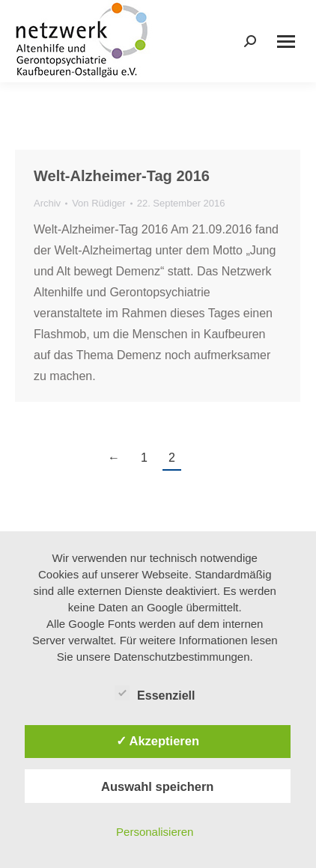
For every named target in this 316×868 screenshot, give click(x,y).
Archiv (47, 203)
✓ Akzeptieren (158, 741)
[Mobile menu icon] (286, 42)
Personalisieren (155, 832)
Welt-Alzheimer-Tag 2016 (122, 176)
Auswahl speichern (157, 786)
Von (99, 203)
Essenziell (155, 693)
